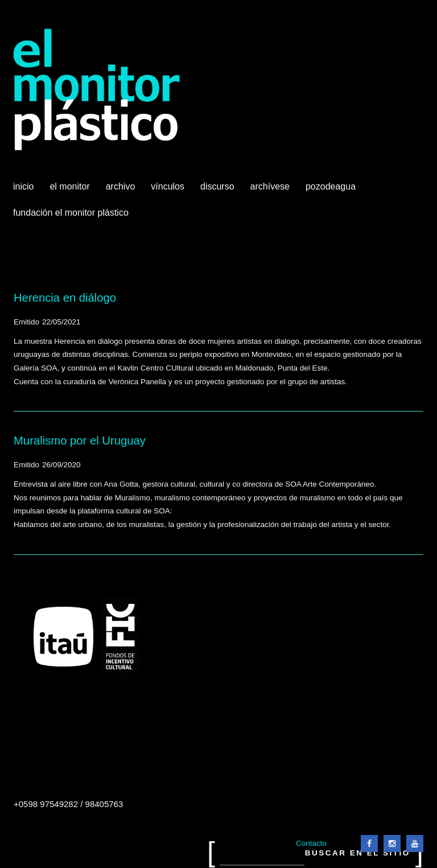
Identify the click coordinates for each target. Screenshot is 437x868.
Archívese (270, 186)
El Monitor (71, 191)
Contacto (311, 843)
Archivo (122, 191)
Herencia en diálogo (65, 298)
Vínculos (169, 191)
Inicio (23, 186)
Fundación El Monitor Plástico (71, 213)
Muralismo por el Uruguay (80, 441)
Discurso (217, 186)
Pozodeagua (332, 191)
